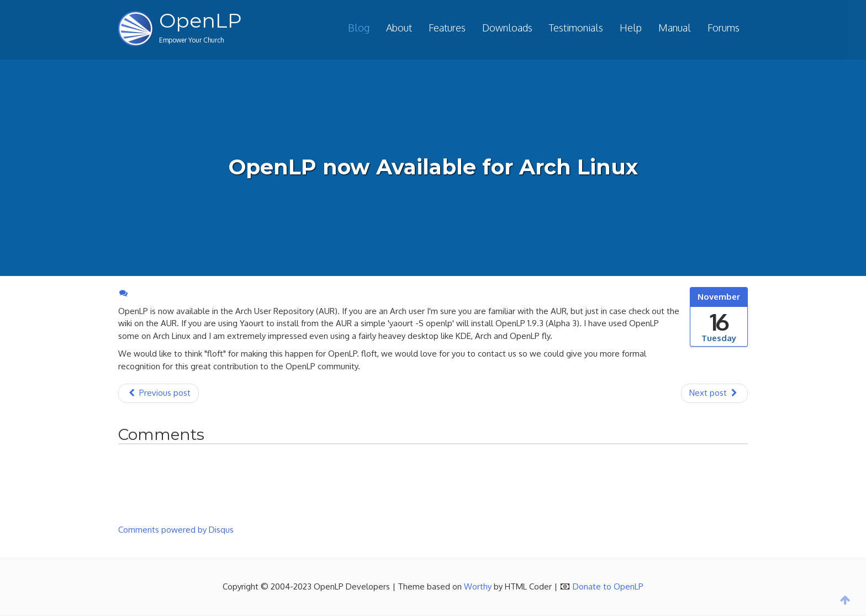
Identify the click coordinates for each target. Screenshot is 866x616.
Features (447, 28)
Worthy (478, 586)
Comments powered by (176, 530)
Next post (714, 393)
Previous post (159, 393)
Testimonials (576, 28)
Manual (675, 28)
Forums (724, 28)
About (399, 28)
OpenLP (200, 20)
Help (631, 28)
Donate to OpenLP (608, 586)
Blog (359, 28)
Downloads (507, 28)
